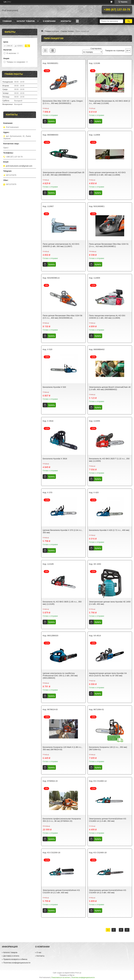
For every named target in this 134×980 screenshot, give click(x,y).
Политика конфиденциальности (17, 963)
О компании (49, 21)
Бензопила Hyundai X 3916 (55, 459)
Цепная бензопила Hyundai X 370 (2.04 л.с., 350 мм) (63, 531)
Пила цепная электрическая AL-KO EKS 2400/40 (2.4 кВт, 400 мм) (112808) (107, 174)
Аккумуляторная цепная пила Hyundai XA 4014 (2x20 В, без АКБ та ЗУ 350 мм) (108, 674)
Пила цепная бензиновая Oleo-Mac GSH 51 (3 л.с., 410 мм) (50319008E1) (109, 245)
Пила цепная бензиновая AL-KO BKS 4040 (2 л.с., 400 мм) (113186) (110, 102)
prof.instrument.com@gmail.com (19, 166)
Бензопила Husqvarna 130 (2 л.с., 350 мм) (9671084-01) (108, 748)
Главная (7, 21)
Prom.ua (78, 973)
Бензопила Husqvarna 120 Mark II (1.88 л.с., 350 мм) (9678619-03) (62, 748)
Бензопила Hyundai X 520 (54, 387)
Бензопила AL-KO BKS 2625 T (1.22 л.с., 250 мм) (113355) (109, 460)
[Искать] (129, 21)
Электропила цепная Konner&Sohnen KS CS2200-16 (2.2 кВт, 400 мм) (61, 891)
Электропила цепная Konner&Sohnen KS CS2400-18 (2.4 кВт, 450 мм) (108, 891)
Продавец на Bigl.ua (67, 975)
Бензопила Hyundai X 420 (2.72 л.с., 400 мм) (109, 530)
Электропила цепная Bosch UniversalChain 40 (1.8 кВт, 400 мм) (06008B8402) (110, 388)
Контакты (66, 21)
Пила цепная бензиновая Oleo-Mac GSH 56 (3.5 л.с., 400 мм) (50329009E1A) (62, 317)
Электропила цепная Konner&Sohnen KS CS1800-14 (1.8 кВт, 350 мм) (108, 820)
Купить (51, 121)
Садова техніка (67, 31)
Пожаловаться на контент (61, 978)
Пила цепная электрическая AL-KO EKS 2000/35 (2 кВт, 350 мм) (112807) (61, 245)
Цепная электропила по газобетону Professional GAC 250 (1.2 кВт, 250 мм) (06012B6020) (60, 676)
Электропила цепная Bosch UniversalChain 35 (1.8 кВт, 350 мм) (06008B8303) (63, 174)
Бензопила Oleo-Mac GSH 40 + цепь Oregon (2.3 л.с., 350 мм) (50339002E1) (63, 102)
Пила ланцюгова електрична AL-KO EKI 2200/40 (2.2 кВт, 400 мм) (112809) (107, 317)
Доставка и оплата (11, 956)
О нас (39, 952)
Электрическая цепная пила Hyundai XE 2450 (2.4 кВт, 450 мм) (110, 603)
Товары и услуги (52, 31)
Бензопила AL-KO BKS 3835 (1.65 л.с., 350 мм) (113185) (62, 603)
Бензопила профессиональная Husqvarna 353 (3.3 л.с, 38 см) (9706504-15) (62, 820)
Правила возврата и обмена (15, 959)
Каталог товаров (26, 21)
